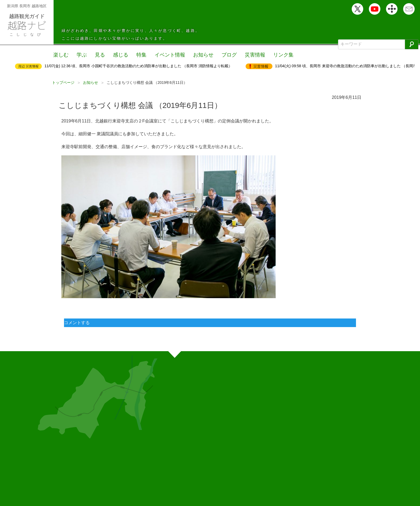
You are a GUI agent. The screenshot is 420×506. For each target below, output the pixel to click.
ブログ (223, 55)
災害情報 (248, 55)
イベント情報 (166, 55)
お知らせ (198, 55)
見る (98, 55)
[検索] (412, 44)
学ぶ (81, 55)
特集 (138, 55)
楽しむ (61, 55)
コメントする (77, 322)
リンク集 (275, 55)
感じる (118, 55)
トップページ (63, 82)
